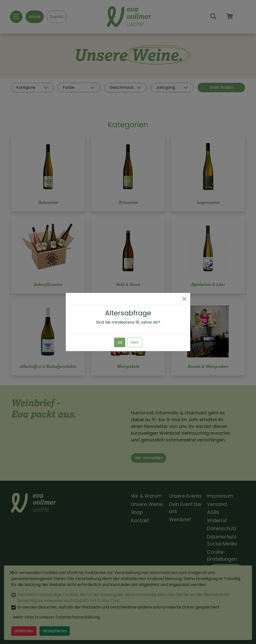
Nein (135, 342)
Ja (120, 342)
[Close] (184, 299)
